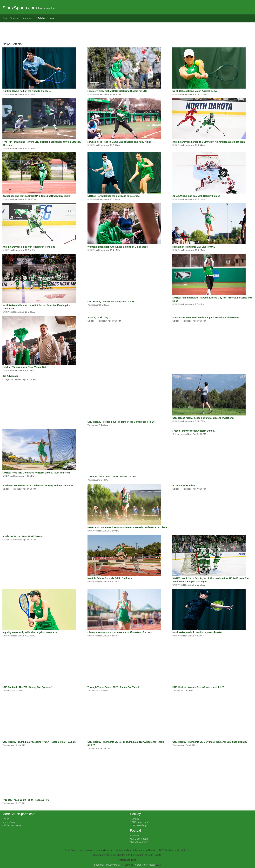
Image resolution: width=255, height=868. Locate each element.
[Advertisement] (100, 31)
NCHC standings (138, 825)
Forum (6, 819)
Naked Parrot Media (145, 865)
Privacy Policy (113, 865)
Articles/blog (9, 822)
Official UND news (45, 18)
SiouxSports (10, 18)
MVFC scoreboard (139, 839)
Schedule (135, 819)
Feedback (99, 865)
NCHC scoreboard (139, 822)
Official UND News (12, 825)
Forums (27, 18)
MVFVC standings (139, 842)
